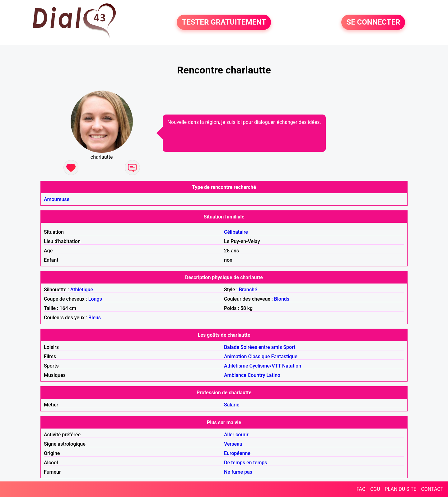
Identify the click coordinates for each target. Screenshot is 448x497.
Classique (259, 356)
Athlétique (82, 290)
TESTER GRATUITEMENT (224, 22)
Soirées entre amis (261, 347)
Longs (95, 299)
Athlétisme (236, 366)
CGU (375, 489)
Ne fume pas (238, 472)
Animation (235, 356)
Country (256, 375)
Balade (232, 347)
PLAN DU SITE (401, 489)
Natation (292, 366)
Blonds (282, 299)
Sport (289, 347)
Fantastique (284, 356)
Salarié (232, 405)
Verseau (233, 444)
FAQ (361, 489)
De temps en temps (246, 463)
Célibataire (236, 232)
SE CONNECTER (373, 22)
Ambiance (235, 375)
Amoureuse (57, 199)
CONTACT (432, 489)
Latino (273, 375)
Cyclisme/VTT (265, 366)
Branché (248, 290)
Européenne (237, 453)
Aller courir (236, 435)
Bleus (95, 318)
